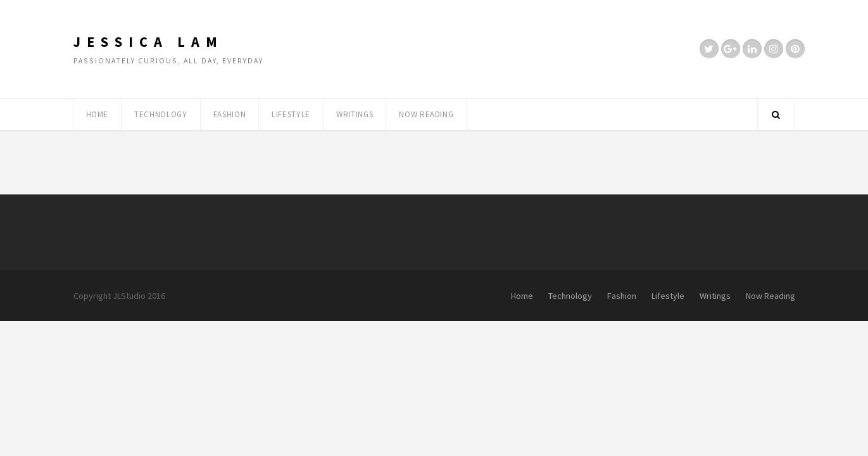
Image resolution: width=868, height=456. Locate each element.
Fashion (230, 114)
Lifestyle (291, 114)
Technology (161, 114)
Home (97, 114)
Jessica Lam (148, 42)
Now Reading (426, 114)
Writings (355, 114)
